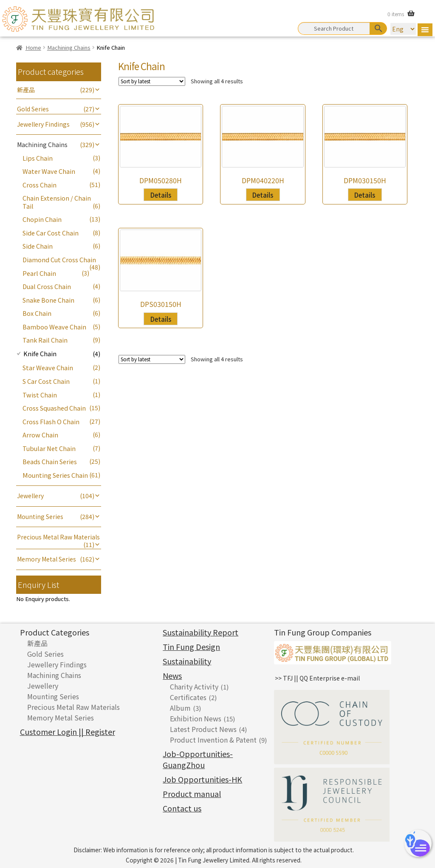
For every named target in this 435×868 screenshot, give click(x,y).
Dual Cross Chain (47, 286)
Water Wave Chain (49, 171)
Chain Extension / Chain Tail (57, 202)
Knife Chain (40, 353)
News (172, 675)
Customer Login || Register (68, 732)
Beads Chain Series (50, 461)
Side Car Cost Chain (51, 233)
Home (33, 47)
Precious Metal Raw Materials (58, 537)
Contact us (182, 808)
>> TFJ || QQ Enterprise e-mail (317, 678)
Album (180, 708)
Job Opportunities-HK (202, 779)
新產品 (26, 90)
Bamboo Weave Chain (54, 327)
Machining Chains (69, 47)
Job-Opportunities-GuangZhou (198, 759)
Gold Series (33, 109)
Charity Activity (194, 686)
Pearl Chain (39, 273)
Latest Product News (203, 729)
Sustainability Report (201, 632)
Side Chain (38, 246)
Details (161, 195)
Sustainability (187, 661)
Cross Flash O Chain (51, 421)
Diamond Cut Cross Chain (59, 260)
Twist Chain (40, 395)
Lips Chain (38, 158)
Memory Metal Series (47, 559)
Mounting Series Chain (55, 475)
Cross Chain (40, 185)
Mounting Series (40, 516)
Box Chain (37, 313)
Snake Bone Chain (48, 300)
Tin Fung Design (191, 647)
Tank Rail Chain (45, 340)
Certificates (188, 697)
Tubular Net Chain (49, 448)
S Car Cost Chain (46, 381)
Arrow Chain (40, 435)
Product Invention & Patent (213, 740)
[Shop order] (152, 81)
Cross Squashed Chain (54, 408)
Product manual (192, 794)
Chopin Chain (42, 219)
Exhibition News (196, 718)
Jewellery (30, 496)
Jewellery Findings (43, 124)
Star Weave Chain (48, 367)
